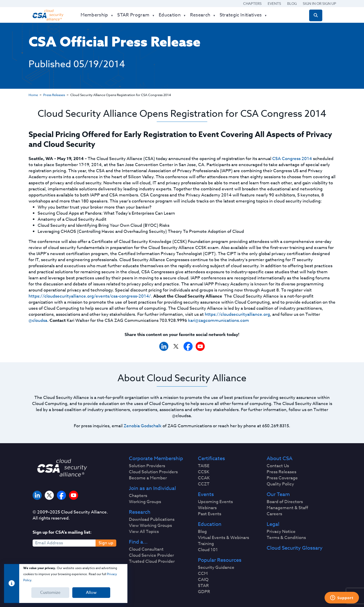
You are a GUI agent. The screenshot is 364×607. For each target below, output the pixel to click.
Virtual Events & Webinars (223, 538)
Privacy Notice (281, 532)
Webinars (207, 508)
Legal (273, 524)
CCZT (204, 484)
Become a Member (148, 478)
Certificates (211, 459)
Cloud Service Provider (151, 555)
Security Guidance (216, 568)
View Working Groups (150, 526)
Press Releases (54, 95)
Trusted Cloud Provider (152, 561)
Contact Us (278, 466)
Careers (274, 514)
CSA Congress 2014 (292, 159)
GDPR (204, 592)
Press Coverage (282, 478)
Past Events (210, 514)
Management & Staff (287, 508)
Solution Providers (147, 466)
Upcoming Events (215, 502)
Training (206, 544)
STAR (203, 586)
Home (33, 95)
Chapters (252, 3)
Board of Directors (285, 502)
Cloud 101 (208, 550)
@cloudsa (38, 320)
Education (210, 524)
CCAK (204, 478)
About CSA (280, 459)
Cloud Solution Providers (153, 472)
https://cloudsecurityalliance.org (237, 314)
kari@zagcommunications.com (219, 320)
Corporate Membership (156, 459)
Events (274, 3)
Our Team (278, 494)
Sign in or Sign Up (320, 3)
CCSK (204, 472)
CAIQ (203, 580)
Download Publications (152, 520)
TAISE (204, 466)
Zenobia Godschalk (143, 426)
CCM (203, 574)
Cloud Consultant (146, 549)
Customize (50, 593)
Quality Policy (280, 484)
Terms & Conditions (286, 538)
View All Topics (144, 532)
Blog (292, 3)
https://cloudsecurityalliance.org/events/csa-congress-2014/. (90, 296)
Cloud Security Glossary (295, 548)
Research (140, 512)
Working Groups (145, 502)
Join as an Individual (152, 488)
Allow (91, 593)
